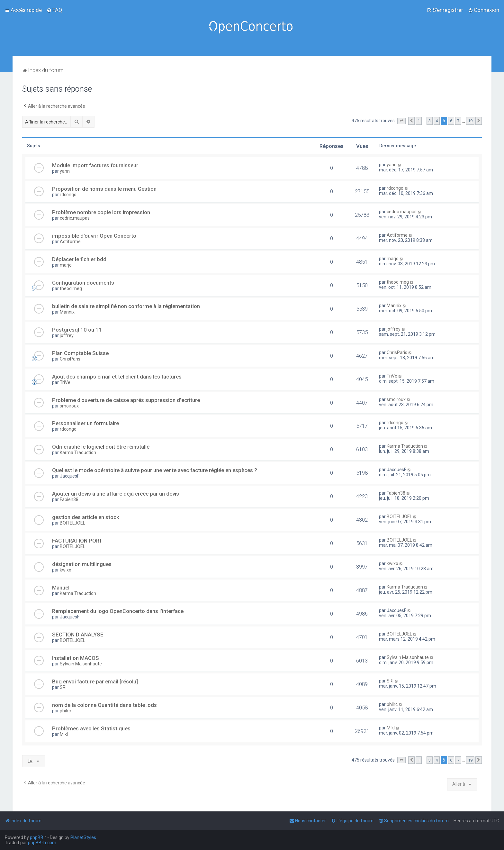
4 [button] (437, 121)
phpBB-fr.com (42, 843)
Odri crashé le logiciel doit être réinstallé (101, 447)
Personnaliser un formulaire (85, 423)
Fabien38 (69, 499)
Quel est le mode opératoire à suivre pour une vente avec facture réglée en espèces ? (155, 470)
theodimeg (71, 288)
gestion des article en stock (86, 517)
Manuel (61, 588)
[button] (401, 121)
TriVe (65, 382)
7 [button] (458, 121)
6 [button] (451, 121)
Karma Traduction (78, 452)
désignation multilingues (82, 564)
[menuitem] (54, 10)
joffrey (67, 335)
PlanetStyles (83, 837)
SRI (63, 687)
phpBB (37, 837)
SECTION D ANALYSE (78, 635)
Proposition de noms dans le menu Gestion (104, 189)
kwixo (66, 570)
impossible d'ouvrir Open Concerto (94, 236)
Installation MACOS (76, 658)
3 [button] (430, 121)
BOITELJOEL (72, 523)
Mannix (67, 312)
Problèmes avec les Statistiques (91, 728)
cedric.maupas (75, 218)
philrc (65, 711)
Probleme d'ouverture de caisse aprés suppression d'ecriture (126, 400)
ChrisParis (70, 359)
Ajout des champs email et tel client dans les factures (117, 377)
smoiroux (69, 406)
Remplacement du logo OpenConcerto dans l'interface (118, 611)
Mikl (64, 734)
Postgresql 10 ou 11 (77, 330)
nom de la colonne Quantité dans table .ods (104, 705)
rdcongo (68, 195)
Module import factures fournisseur (95, 165)
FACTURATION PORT (77, 541)
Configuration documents (83, 283)
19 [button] (470, 121)
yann (65, 171)
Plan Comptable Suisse (80, 353)
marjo (66, 265)
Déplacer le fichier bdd (79, 259)
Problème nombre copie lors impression (101, 212)
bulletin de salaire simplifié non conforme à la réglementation (126, 306)
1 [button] (419, 121)
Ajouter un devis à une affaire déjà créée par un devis (116, 494)
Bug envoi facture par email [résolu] (95, 681)
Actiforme (70, 242)
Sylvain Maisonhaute (81, 664)
